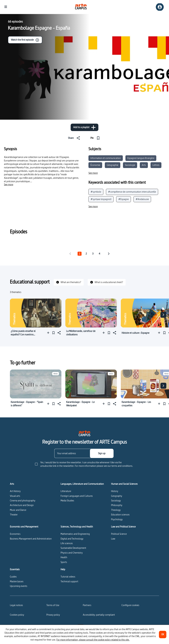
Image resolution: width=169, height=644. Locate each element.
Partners (87, 605)
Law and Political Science (123, 527)
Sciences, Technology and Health (77, 527)
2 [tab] (86, 254)
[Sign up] (102, 453)
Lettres (156, 165)
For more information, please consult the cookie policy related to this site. (93, 640)
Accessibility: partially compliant (99, 615)
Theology (116, 510)
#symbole (96, 192)
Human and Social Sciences (124, 484)
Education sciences (120, 515)
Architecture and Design (22, 505)
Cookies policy (17, 615)
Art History (15, 491)
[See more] (9, 185)
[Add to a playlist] (84, 127)
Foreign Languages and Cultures (77, 496)
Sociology (116, 500)
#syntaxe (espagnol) (101, 199)
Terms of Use (53, 605)
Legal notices (16, 605)
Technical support (69, 581)
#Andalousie (142, 199)
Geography (117, 496)
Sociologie (130, 165)
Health (64, 557)
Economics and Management (24, 527)
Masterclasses (17, 581)
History (115, 491)
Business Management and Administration (31, 539)
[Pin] (96, 138)
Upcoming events (19, 586)
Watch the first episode (25, 40)
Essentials (15, 569)
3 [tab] (93, 254)
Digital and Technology (72, 539)
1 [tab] (80, 254)
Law (113, 539)
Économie (95, 165)
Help (63, 569)
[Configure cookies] (130, 605)
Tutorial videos (68, 577)
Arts (144, 165)
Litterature (66, 491)
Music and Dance (18, 510)
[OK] (163, 635)
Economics (15, 534)
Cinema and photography (23, 500)
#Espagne (124, 199)
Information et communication (106, 158)
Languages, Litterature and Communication (82, 484)
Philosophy (117, 505)
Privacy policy (53, 615)
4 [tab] (99, 254)
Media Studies (67, 500)
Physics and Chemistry (72, 553)
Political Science (119, 534)
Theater (14, 515)
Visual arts (15, 496)
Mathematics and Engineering (75, 534)
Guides (13, 577)
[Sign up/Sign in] (160, 7)
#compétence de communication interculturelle (132, 192)
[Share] (75, 138)
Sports (64, 562)
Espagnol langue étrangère (141, 158)
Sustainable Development (73, 548)
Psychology (117, 519)
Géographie (113, 165)
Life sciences (67, 543)
